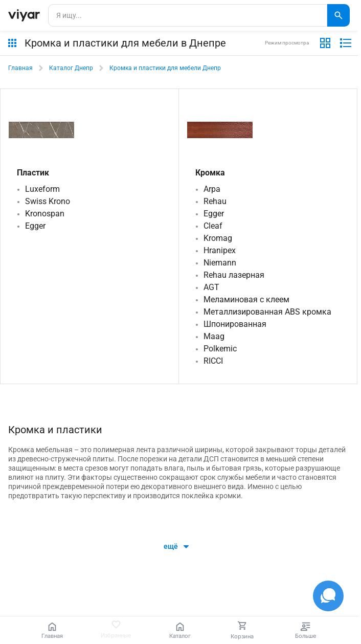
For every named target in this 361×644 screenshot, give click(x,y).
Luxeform (42, 189)
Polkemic (220, 349)
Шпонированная (235, 324)
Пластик (33, 173)
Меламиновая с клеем (246, 299)
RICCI (213, 361)
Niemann (220, 263)
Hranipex (220, 250)
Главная (20, 68)
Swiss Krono (48, 201)
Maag (214, 336)
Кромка (210, 173)
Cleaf (213, 226)
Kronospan (45, 214)
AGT (211, 287)
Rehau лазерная (234, 275)
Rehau (215, 201)
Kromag (218, 238)
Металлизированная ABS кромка (267, 312)
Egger (35, 226)
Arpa (212, 189)
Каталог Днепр (71, 68)
